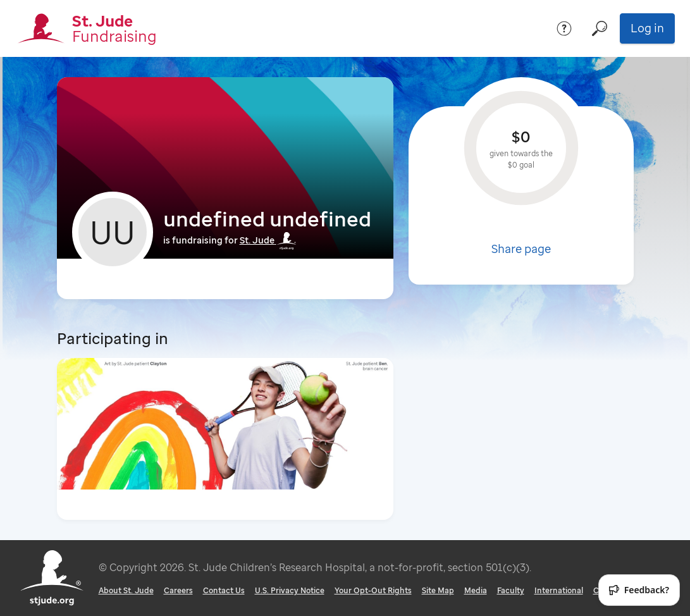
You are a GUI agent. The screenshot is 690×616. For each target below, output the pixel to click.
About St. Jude (126, 590)
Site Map (438, 590)
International (559, 590)
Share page (521, 249)
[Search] (600, 28)
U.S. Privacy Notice (290, 590)
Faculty (511, 590)
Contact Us (224, 590)
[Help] (564, 28)
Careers (178, 590)
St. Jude (268, 240)
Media (476, 590)
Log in (647, 28)
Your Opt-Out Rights (373, 590)
